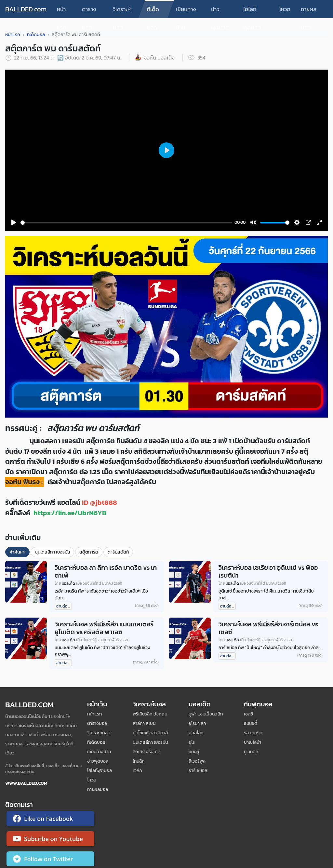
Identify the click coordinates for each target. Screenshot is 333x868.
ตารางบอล (89, 12)
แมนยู (194, 752)
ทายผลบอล (309, 12)
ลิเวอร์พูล (197, 761)
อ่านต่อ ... (63, 606)
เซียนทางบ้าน (186, 12)
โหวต (285, 9)
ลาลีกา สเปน (144, 723)
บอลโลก (196, 733)
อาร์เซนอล (198, 771)
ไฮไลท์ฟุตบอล (252, 12)
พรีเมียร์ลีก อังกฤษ (150, 714)
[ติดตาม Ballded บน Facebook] (50, 820)
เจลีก (137, 771)
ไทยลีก (139, 761)
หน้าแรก (61, 12)
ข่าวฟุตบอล (220, 12)
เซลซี (248, 714)
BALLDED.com (26, 9)
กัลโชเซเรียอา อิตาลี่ (150, 733)
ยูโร (192, 742)
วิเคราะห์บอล (122, 12)
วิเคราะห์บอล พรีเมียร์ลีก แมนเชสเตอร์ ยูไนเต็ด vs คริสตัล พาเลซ (104, 628)
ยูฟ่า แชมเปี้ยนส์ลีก (206, 714)
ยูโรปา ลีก (197, 723)
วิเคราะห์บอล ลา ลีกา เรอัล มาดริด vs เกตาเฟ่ (106, 571)
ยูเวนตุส (251, 752)
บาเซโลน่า (253, 742)
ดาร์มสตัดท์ (118, 552)
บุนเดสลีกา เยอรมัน (52, 552)
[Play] (14, 222)
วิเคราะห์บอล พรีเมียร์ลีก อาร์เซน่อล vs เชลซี (268, 628)
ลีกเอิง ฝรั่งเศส (147, 752)
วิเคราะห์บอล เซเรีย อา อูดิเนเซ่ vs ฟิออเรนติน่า (268, 571)
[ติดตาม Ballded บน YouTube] (50, 840)
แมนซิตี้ (251, 723)
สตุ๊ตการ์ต (89, 552)
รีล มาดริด (253, 733)
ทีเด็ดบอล (153, 12)
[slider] (126, 223)
